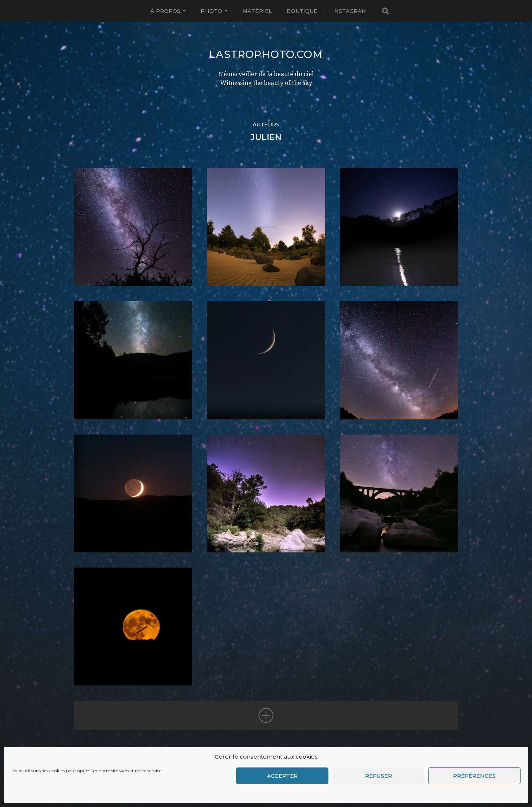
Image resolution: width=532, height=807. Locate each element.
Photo (211, 11)
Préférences (474, 776)
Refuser (378, 776)
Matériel (257, 11)
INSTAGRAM (349, 11)
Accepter (282, 776)
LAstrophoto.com (266, 54)
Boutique (302, 11)
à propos (165, 11)
